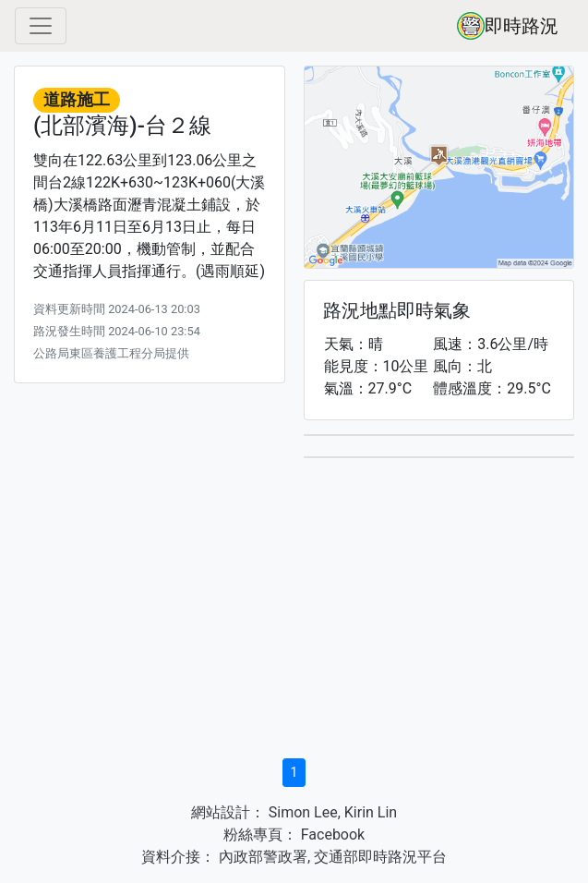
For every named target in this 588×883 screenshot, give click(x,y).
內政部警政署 (261, 857)
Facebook (331, 835)
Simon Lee (301, 812)
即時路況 (508, 26)
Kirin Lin (371, 812)
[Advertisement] (294, 614)
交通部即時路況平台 (380, 857)
